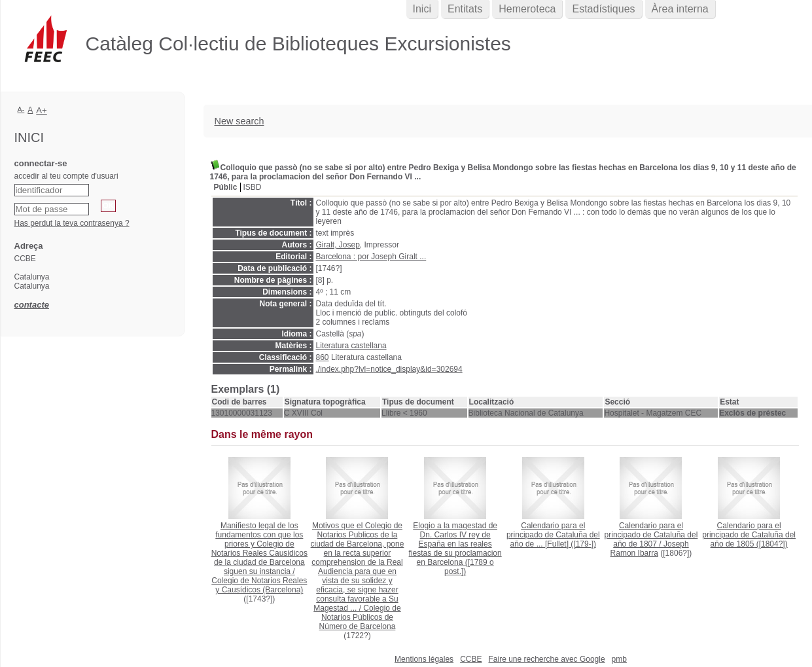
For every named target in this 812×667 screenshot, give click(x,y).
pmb (619, 659)
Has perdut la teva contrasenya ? (72, 223)
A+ (42, 110)
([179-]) (553, 535)
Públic (226, 187)
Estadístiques (603, 9)
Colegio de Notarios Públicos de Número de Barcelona (360, 617)
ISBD (253, 187)
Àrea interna (680, 9)
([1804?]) (749, 535)
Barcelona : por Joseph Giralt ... (371, 257)
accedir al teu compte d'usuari (66, 176)
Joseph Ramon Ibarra (650, 549)
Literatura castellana (351, 346)
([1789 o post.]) (455, 549)
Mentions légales (424, 659)
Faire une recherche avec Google (546, 659)
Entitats (465, 9)
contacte (32, 305)
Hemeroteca (527, 9)
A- (21, 109)
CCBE (471, 659)
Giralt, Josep (338, 245)
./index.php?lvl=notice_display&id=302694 (389, 369)
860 (323, 357)
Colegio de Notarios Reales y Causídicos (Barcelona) (259, 585)
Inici (422, 9)
